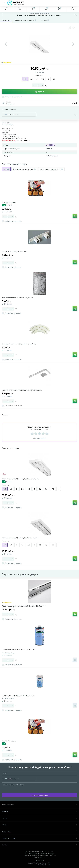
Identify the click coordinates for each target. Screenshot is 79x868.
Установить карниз (9, 202)
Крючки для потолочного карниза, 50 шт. (17, 298)
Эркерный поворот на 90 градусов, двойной (19, 344)
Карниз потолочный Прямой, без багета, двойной (21, 538)
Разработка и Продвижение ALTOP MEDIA (39, 864)
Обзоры (39, 825)
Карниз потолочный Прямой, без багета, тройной (21, 479)
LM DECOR (50, 145)
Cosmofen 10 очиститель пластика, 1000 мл (19, 650)
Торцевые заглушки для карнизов (14, 252)
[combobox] (7, 115)
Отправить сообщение (39, 795)
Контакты (39, 845)
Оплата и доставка (39, 838)
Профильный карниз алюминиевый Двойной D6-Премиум (24, 606)
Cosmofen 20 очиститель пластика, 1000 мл (19, 695)
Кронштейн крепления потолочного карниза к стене (22, 390)
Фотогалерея (39, 831)
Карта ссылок (39, 860)
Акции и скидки (39, 805)
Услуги (39, 818)
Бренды (39, 811)
